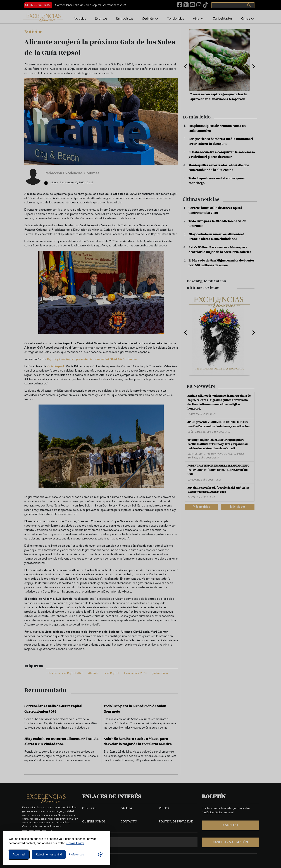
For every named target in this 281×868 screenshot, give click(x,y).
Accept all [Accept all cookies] (19, 854)
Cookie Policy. (75, 843)
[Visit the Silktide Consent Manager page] (100, 855)
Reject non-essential (49, 854)
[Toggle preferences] (78, 855)
